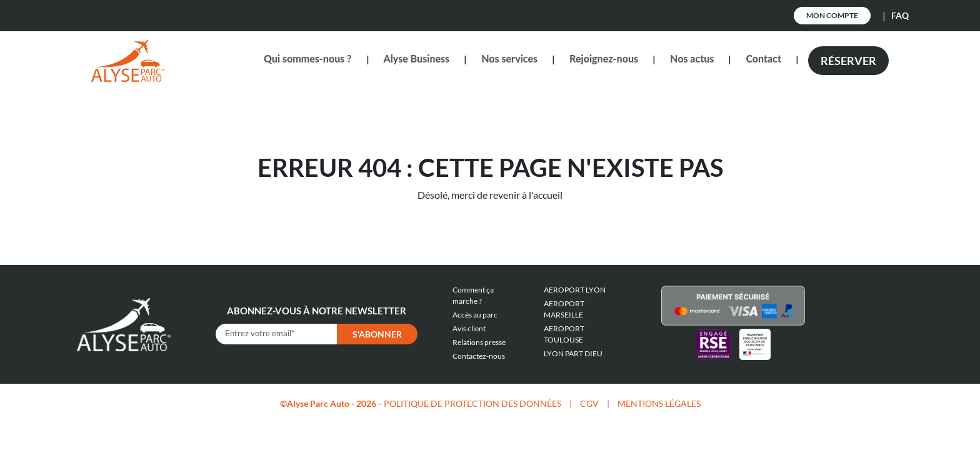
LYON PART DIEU (573, 353)
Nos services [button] (509, 58)
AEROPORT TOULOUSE (564, 334)
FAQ (900, 15)
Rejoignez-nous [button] (604, 58)
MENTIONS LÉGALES (659, 403)
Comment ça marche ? (473, 295)
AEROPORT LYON (575, 290)
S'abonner (377, 334)
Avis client (469, 328)
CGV (589, 403)
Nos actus (692, 58)
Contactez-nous (479, 356)
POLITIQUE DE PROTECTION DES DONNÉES (472, 403)
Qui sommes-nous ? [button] (308, 58)
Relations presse (479, 342)
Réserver (848, 61)
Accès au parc (475, 315)
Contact (763, 58)
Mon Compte (832, 15)
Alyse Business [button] (417, 58)
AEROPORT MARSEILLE (564, 309)
